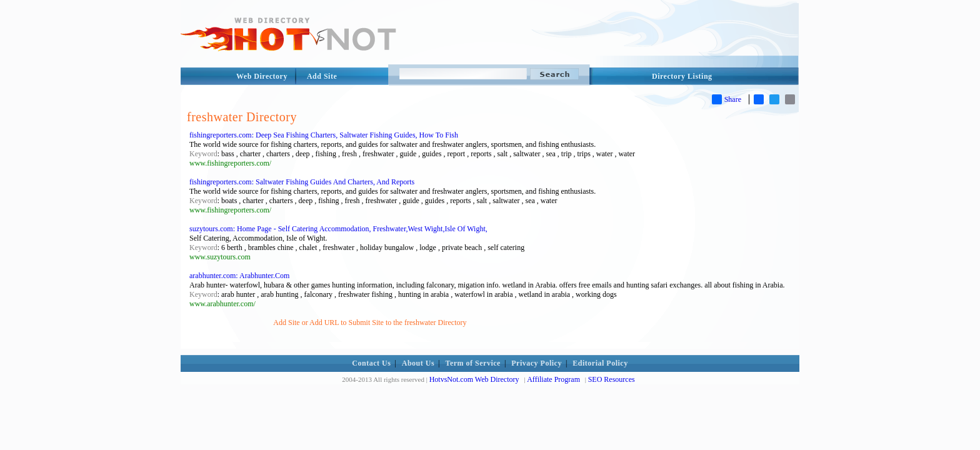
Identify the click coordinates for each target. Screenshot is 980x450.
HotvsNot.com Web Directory (474, 379)
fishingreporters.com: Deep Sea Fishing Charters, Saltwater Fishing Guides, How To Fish (324, 135)
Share (727, 99)
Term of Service (473, 363)
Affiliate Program (553, 379)
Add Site (322, 76)
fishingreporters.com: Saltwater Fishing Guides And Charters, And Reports (302, 182)
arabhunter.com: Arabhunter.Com (239, 276)
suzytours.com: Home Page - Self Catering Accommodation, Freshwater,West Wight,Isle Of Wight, (338, 229)
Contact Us (371, 363)
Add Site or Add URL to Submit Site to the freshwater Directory (370, 322)
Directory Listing (682, 76)
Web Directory (262, 76)
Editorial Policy (600, 363)
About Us (418, 363)
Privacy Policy (537, 363)
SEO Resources (612, 379)
